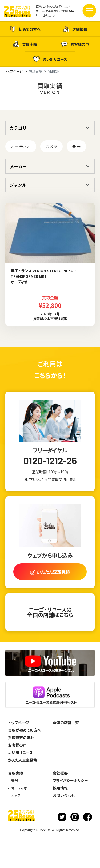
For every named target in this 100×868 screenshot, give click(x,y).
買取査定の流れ (21, 738)
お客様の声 (75, 44)
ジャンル (18, 185)
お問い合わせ (64, 795)
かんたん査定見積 (23, 760)
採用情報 (60, 788)
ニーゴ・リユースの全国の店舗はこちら (50, 612)
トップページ (18, 723)
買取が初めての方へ (25, 730)
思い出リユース (50, 59)
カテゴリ (18, 128)
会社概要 (60, 773)
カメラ (52, 146)
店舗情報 (75, 29)
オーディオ (21, 146)
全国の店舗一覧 (66, 723)
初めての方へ (25, 29)
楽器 (76, 146)
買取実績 (25, 44)
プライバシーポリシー (70, 780)
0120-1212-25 (50, 461)
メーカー (18, 166)
